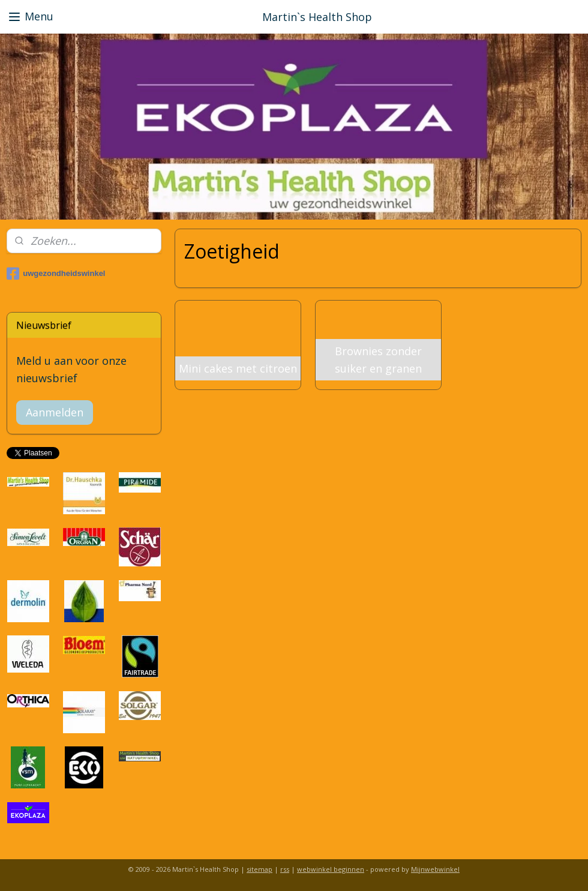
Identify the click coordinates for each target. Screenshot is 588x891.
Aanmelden (55, 412)
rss (285, 869)
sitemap (259, 869)
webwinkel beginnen (331, 869)
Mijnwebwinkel (435, 869)
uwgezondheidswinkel (56, 274)
